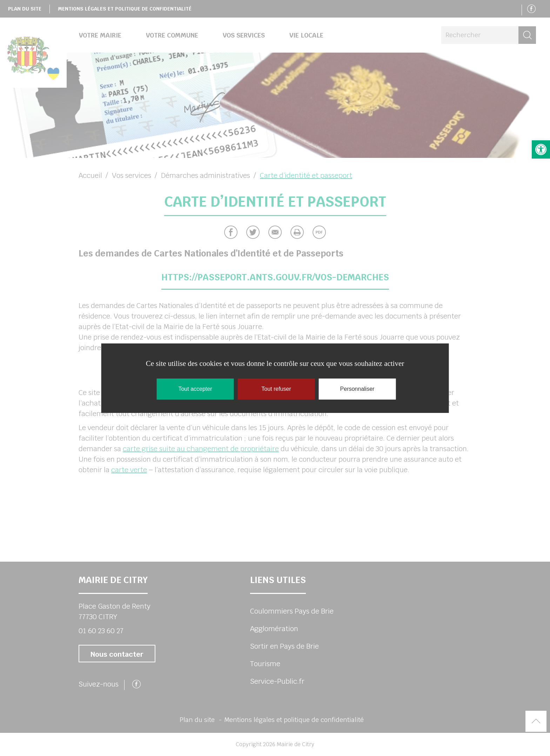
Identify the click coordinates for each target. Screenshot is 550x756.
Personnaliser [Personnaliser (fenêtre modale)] (357, 389)
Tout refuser (276, 389)
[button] (541, 149)
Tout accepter (195, 389)
